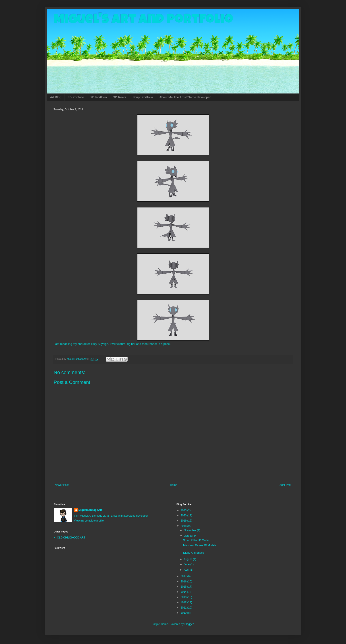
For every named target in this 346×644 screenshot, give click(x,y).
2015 (184, 587)
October (189, 536)
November (190, 530)
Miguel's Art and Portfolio (143, 21)
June (187, 564)
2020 (184, 516)
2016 (184, 582)
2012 (184, 602)
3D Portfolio (76, 97)
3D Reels (120, 97)
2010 (184, 613)
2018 (184, 526)
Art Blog (56, 97)
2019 (184, 521)
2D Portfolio (98, 97)
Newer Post (62, 485)
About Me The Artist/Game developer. (185, 97)
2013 (184, 597)
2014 (184, 592)
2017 (184, 576)
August (188, 559)
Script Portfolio (143, 97)
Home (174, 485)
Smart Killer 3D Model (196, 540)
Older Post (285, 485)
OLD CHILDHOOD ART (71, 538)
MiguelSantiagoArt (90, 510)
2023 (184, 510)
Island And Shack (194, 553)
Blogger (189, 624)
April (187, 570)
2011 (184, 608)
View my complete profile (89, 521)
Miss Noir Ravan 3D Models (200, 545)
